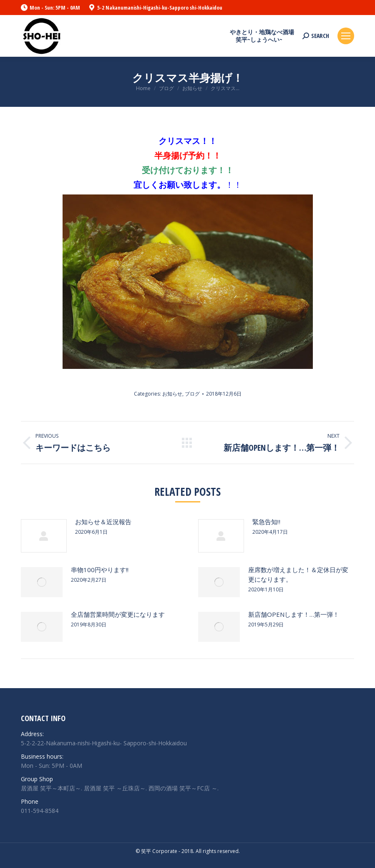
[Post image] (44, 536)
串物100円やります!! (100, 570)
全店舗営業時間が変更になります (118, 614)
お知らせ (192, 88)
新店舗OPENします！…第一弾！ (294, 614)
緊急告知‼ (266, 522)
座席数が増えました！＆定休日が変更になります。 (298, 574)
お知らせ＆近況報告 (103, 522)
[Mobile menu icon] (346, 36)
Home (143, 88)
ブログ (166, 88)
